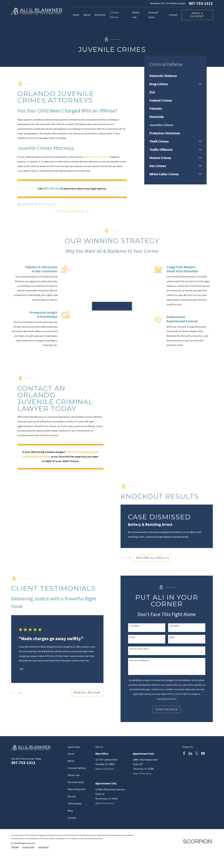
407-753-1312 (201, 4)
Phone (136, 637)
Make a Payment (197, 15)
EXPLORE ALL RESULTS (156, 558)
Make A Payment (77, 789)
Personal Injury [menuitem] (153, 15)
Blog (70, 811)
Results (72, 796)
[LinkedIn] (190, 753)
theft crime (90, 157)
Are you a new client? (143, 649)
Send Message (170, 709)
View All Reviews (90, 693)
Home (71, 754)
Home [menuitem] (76, 15)
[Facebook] (184, 753)
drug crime (103, 157)
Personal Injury (76, 782)
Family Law (74, 775)
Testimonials (75, 804)
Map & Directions (105, 769)
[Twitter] (197, 753)
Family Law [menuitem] (136, 15)
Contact (72, 818)
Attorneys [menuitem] (100, 15)
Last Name (178, 626)
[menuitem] (176, 76)
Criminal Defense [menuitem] (114, 15)
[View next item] (132, 558)
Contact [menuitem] (173, 15)
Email (175, 637)
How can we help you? (143, 660)
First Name (138, 626)
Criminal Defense (77, 768)
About (71, 761)
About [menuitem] (87, 15)
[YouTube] (203, 753)
